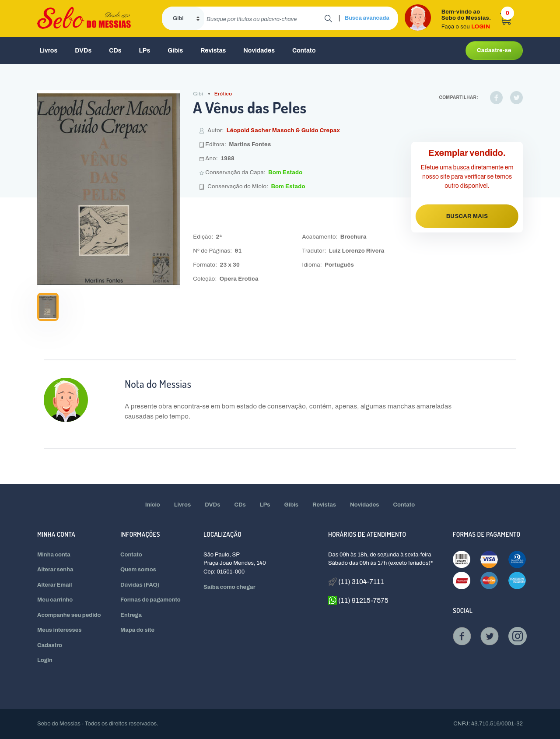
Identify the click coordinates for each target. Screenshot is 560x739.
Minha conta (54, 555)
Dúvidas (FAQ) (140, 585)
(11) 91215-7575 (358, 600)
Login (45, 660)
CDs (115, 51)
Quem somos (138, 570)
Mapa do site (137, 630)
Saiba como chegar (229, 587)
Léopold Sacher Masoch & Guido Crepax (283, 130)
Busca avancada (367, 18)
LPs (145, 51)
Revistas (213, 51)
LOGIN (481, 27)
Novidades (259, 51)
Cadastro (50, 645)
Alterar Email (54, 585)
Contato (304, 51)
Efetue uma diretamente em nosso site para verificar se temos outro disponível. (467, 177)
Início (153, 505)
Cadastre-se (494, 50)
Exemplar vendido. (467, 153)
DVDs (83, 51)
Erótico (223, 94)
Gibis (175, 51)
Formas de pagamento (150, 600)
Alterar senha (55, 570)
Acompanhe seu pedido (69, 615)
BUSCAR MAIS (467, 216)
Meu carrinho (55, 600)
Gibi (198, 94)
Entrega (131, 615)
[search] (264, 18)
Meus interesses (59, 630)
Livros (48, 51)
